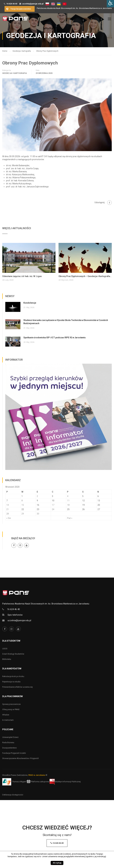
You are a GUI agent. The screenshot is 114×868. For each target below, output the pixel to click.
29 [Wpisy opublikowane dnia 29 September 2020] (23, 514)
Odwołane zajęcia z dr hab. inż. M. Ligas (22, 276)
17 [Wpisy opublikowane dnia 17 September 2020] (53, 505)
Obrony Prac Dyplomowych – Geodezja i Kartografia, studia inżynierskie (85, 276)
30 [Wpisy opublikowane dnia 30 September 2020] (38, 514)
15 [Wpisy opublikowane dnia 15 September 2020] (23, 505)
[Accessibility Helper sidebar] (110, 4)
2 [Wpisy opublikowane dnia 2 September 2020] (37, 496)
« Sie (9, 518)
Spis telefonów (15, 615)
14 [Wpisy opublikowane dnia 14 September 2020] (8, 505)
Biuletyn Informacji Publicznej (65, 782)
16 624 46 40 (12, 4)
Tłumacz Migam (19, 782)
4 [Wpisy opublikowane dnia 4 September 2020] (68, 496)
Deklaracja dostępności (13, 795)
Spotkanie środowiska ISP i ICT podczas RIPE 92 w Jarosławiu (55, 338)
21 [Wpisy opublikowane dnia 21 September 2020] (8, 509)
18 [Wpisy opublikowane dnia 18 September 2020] (68, 505)
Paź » (70, 518)
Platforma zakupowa (38, 782)
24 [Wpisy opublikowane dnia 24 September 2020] (53, 509)
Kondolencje (30, 303)
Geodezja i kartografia (15, 73)
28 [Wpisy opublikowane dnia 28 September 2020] (8, 514)
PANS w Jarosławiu (37, 775)
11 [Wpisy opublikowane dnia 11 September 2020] (68, 501)
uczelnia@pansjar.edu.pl (33, 4)
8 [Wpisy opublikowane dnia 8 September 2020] (22, 501)
